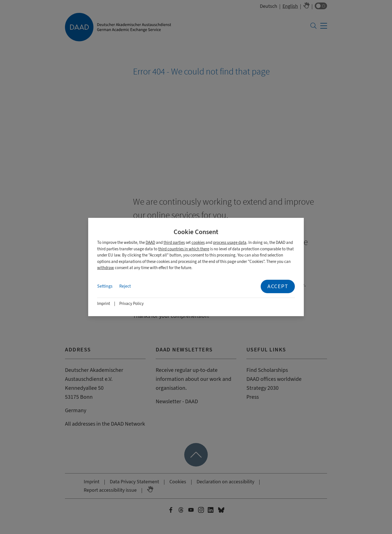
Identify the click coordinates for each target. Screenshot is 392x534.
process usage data (230, 243)
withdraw (106, 268)
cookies (198, 243)
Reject (125, 286)
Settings (105, 286)
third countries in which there (184, 249)
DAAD (150, 243)
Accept (278, 286)
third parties (174, 243)
